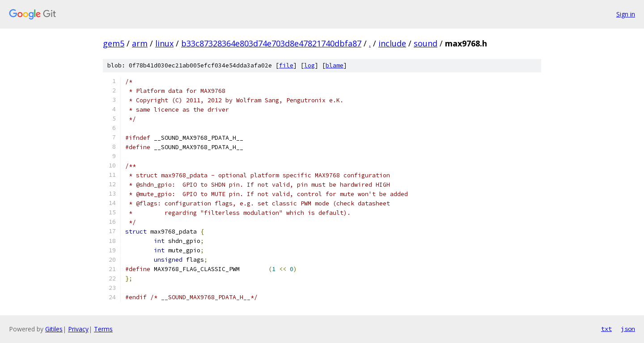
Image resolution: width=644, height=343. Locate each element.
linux (164, 43)
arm (140, 43)
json (628, 329)
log (309, 65)
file (286, 65)
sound (426, 43)
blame (335, 65)
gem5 (114, 43)
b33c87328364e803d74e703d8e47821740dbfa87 (271, 43)
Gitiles (54, 329)
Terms (103, 329)
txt (606, 329)
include (392, 43)
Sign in (626, 14)
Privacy (78, 329)
